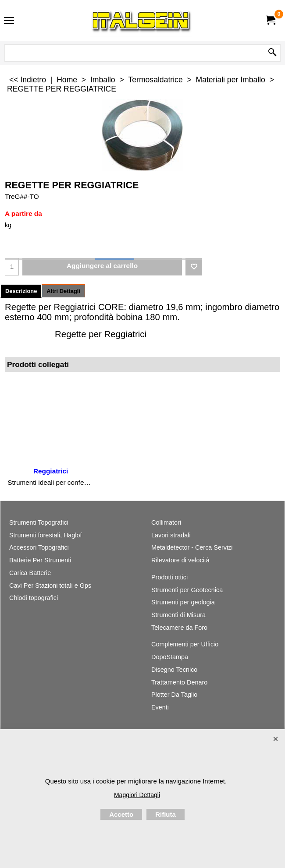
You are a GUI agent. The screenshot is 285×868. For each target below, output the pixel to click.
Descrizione (21, 291)
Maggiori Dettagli (137, 795)
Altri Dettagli (63, 291)
